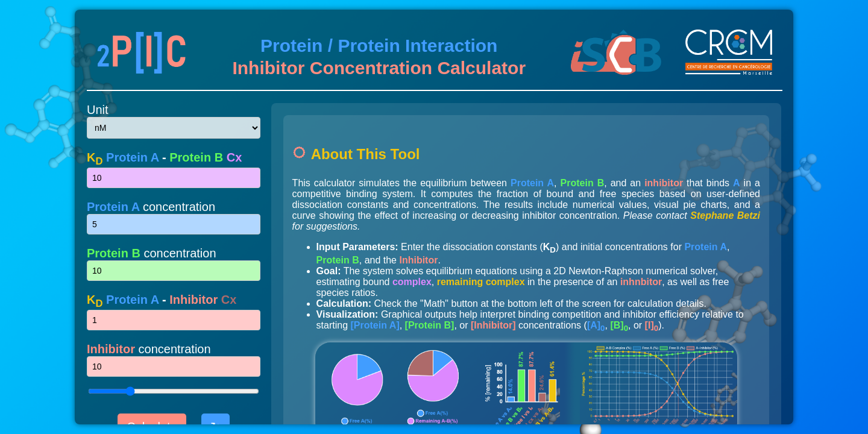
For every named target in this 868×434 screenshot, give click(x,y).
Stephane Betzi (725, 215)
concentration (151, 207)
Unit (98, 110)
